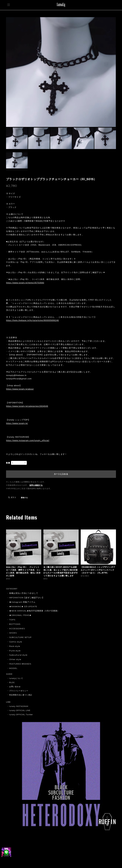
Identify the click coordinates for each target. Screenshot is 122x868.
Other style (15, 659)
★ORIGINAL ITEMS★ (20, 615)
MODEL (13, 668)
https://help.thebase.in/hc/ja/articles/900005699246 (32, 320)
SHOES (13, 633)
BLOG (12, 682)
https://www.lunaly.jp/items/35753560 (25, 283)
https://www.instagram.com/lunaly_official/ (28, 441)
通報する (24, 498)
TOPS (12, 620)
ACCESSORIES (17, 629)
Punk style (15, 651)
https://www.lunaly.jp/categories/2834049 (27, 406)
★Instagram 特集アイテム (22, 602)
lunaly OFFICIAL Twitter (21, 715)
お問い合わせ (15, 687)
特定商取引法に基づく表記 (21, 695)
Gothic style (16, 642)
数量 (8, 463)
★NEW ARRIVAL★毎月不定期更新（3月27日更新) (34, 611)
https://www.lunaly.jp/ (17, 423)
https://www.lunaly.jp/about (20, 389)
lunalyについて (16, 678)
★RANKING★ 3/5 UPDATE (23, 606)
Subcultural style (18, 655)
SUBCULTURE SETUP (20, 637)
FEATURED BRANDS (20, 664)
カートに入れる (61, 474)
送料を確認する (36, 485)
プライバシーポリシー (19, 691)
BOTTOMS (15, 624)
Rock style (15, 646)
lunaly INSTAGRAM (19, 706)
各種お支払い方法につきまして (24, 593)
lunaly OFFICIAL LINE (20, 710)
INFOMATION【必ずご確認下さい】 (27, 598)
